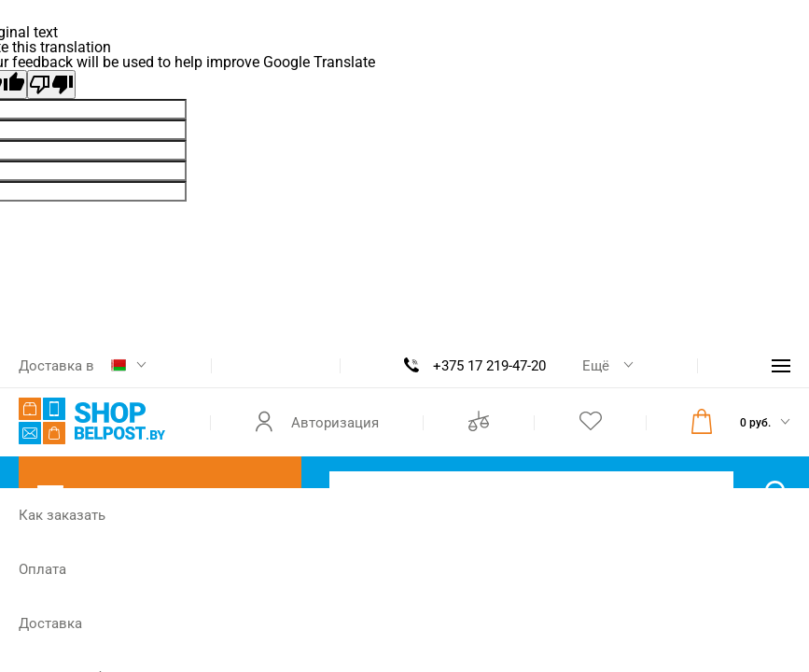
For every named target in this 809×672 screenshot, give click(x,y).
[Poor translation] (51, 84)
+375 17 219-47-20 (489, 366)
